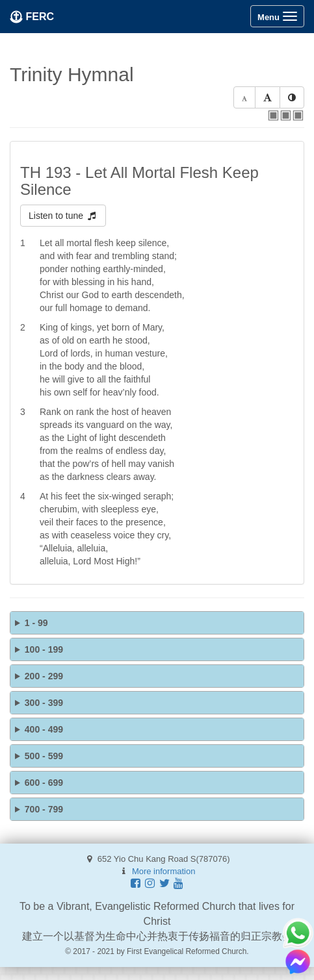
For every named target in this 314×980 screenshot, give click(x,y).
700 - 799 (44, 809)
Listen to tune (63, 216)
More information (164, 871)
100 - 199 (44, 649)
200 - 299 (44, 676)
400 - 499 (44, 729)
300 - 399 (44, 703)
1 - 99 (36, 623)
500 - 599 (44, 756)
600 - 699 (44, 783)
